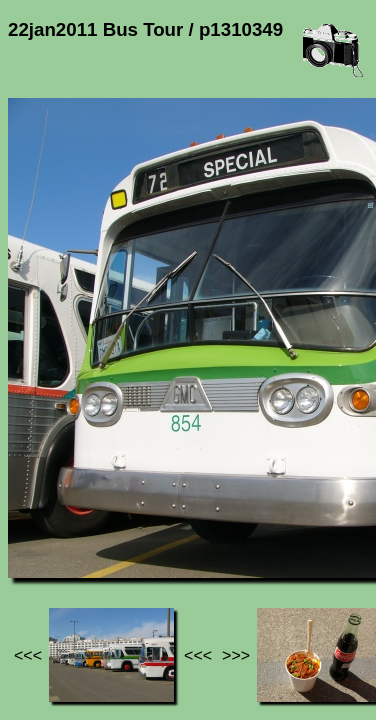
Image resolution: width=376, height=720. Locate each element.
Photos (119, 521)
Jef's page (44, 521)
